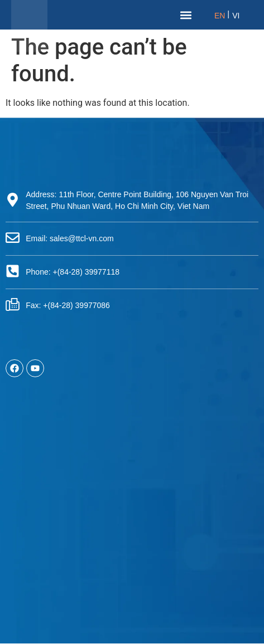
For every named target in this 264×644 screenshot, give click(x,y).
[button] (186, 15)
